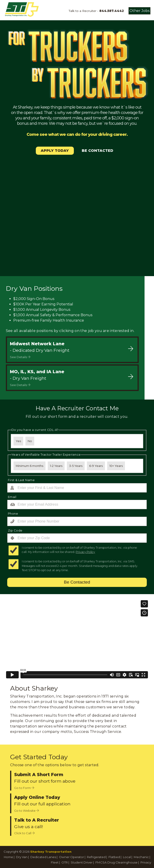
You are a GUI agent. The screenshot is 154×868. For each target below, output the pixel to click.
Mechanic (141, 857)
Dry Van (22, 857)
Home (8, 857)
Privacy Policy (85, 552)
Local (127, 857)
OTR (65, 862)
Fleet (55, 862)
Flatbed (114, 857)
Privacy (146, 862)
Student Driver (82, 862)
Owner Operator (71, 857)
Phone (13, 514)
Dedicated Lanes (43, 857)
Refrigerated (96, 857)
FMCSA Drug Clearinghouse (117, 862)
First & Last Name (21, 480)
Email (12, 497)
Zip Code (15, 530)
